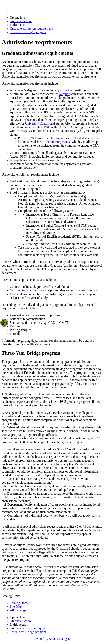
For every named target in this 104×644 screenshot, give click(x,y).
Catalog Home (19, 603)
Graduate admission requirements (32, 28)
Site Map (16, 607)
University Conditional (40, 123)
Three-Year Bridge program (28, 32)
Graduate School (21, 21)
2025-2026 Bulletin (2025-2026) (31, 14)
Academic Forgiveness (56, 142)
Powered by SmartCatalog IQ (52, 639)
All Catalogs (18, 610)
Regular (64, 94)
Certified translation (23, 290)
